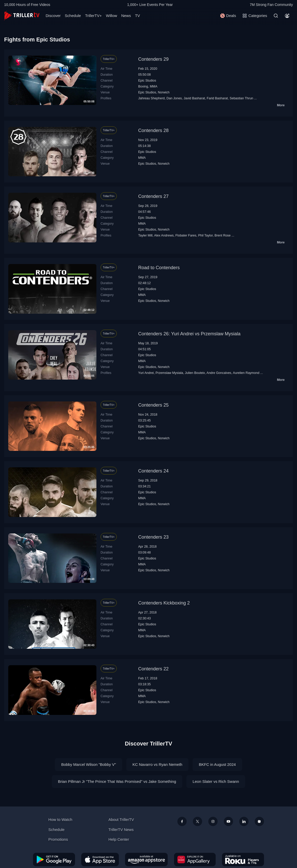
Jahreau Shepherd (151, 98)
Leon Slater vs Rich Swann (216, 781)
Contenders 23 (153, 537)
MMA (154, 86)
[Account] (287, 16)
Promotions (58, 839)
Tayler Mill (145, 235)
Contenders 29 (153, 59)
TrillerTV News (121, 830)
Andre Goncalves (219, 373)
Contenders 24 (153, 471)
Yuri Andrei (146, 373)
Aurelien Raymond (246, 373)
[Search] (276, 16)
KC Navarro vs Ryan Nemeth (157, 764)
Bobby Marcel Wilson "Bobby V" (88, 764)
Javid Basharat (194, 98)
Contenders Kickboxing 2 (164, 603)
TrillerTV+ (93, 16)
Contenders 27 (153, 196)
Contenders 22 (153, 669)
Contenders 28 (153, 130)
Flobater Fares (186, 235)
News (126, 16)
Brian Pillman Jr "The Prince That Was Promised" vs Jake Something (117, 781)
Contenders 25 (153, 405)
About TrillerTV (121, 819)
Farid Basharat (217, 98)
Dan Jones (174, 98)
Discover (53, 16)
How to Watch (60, 819)
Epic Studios (147, 81)
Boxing (143, 86)
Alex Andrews (164, 235)
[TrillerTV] (22, 16)
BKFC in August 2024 (217, 764)
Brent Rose (222, 235)
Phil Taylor (205, 235)
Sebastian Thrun (241, 98)
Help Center (119, 839)
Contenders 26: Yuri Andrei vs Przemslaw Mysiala (189, 334)
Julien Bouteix (195, 373)
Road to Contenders (159, 268)
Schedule (73, 16)
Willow (112, 16)
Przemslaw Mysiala (169, 373)
